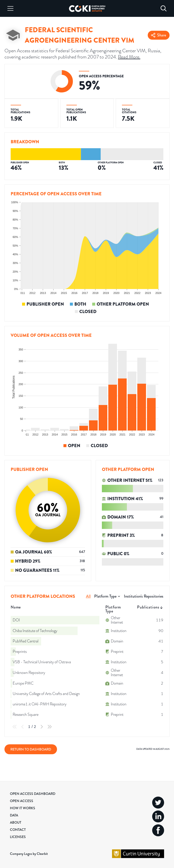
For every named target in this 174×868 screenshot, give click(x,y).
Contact (18, 830)
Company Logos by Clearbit (29, 854)
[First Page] (15, 727)
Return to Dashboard (31, 749)
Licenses (18, 837)
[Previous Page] (23, 727)
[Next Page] (42, 727)
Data (14, 815)
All (88, 596)
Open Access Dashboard (33, 794)
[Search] (164, 8)
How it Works (23, 808)
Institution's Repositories (144, 596)
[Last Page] (50, 727)
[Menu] (10, 8)
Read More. (129, 57)
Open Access (22, 801)
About (16, 822)
